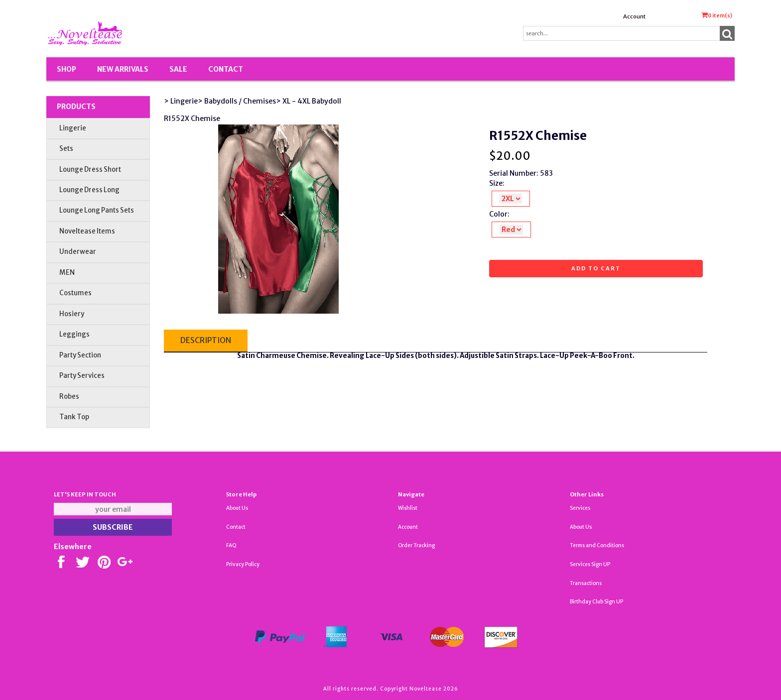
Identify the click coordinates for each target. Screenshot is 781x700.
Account (634, 16)
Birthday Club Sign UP (596, 602)
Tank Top (74, 417)
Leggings (74, 334)
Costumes (75, 293)
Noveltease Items (87, 231)
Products (76, 107)
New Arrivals (123, 69)
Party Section (80, 355)
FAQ (231, 545)
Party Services (82, 376)
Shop (66, 69)
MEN (67, 273)
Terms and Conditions (597, 545)
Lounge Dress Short (90, 170)
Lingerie (73, 128)
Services (580, 508)
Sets (66, 149)
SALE (178, 69)
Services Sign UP (590, 564)
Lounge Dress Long (89, 190)
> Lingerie (181, 101)
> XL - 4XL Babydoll (309, 101)
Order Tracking (416, 545)
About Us (237, 508)
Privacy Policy (243, 564)
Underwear (78, 252)
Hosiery (72, 314)
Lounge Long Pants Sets (97, 210)
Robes (69, 397)
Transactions (586, 583)
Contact (226, 69)
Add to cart (596, 268)
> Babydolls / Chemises (237, 101)
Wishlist (408, 508)
